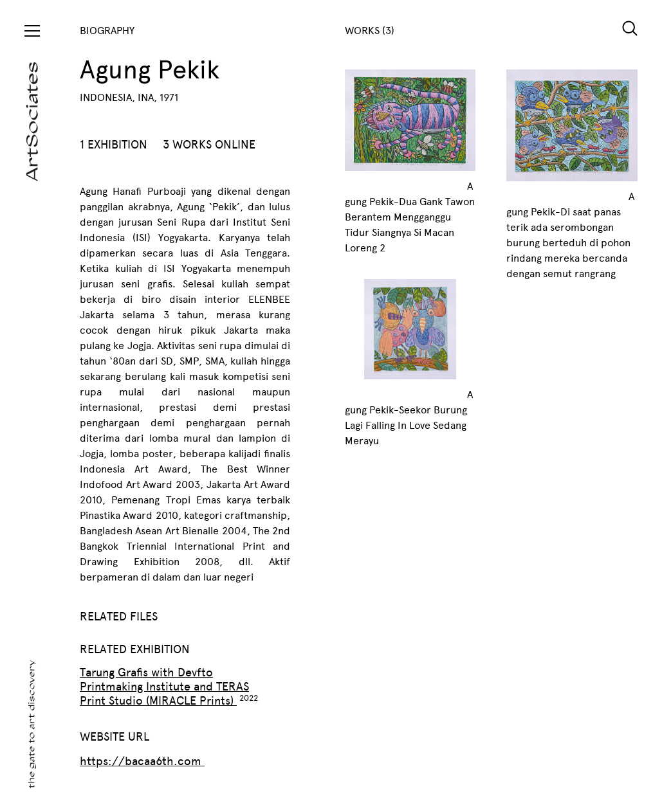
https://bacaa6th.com (142, 761)
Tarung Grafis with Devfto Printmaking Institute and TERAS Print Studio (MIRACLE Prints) (164, 687)
